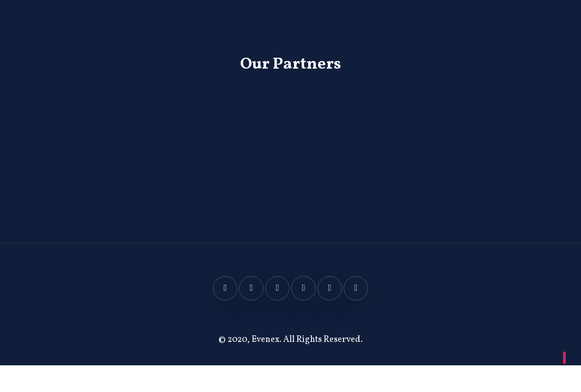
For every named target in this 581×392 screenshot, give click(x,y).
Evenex (265, 340)
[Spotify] (356, 288)
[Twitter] (251, 288)
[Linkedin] (304, 288)
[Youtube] (330, 288)
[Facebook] (225, 288)
